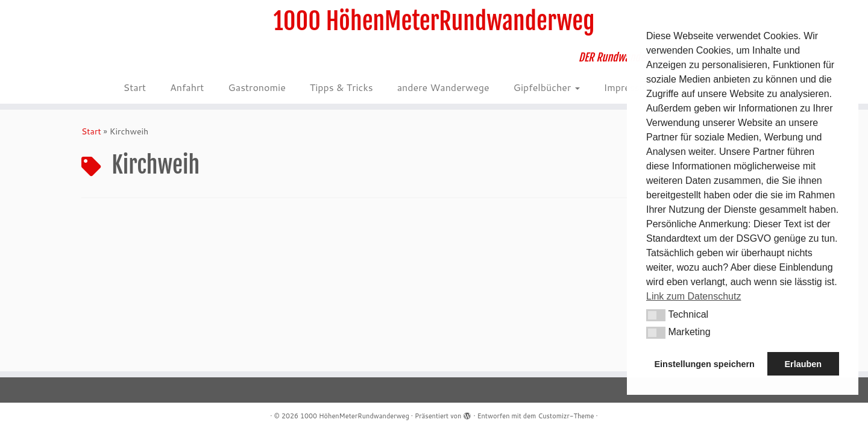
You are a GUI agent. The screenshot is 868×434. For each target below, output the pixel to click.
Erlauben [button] (803, 364)
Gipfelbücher (547, 87)
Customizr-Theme (566, 416)
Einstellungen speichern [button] (705, 364)
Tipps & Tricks (341, 87)
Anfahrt (187, 87)
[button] (656, 315)
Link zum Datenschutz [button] (693, 296)
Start (135, 87)
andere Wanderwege (443, 87)
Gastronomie (256, 87)
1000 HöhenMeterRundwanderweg (434, 21)
